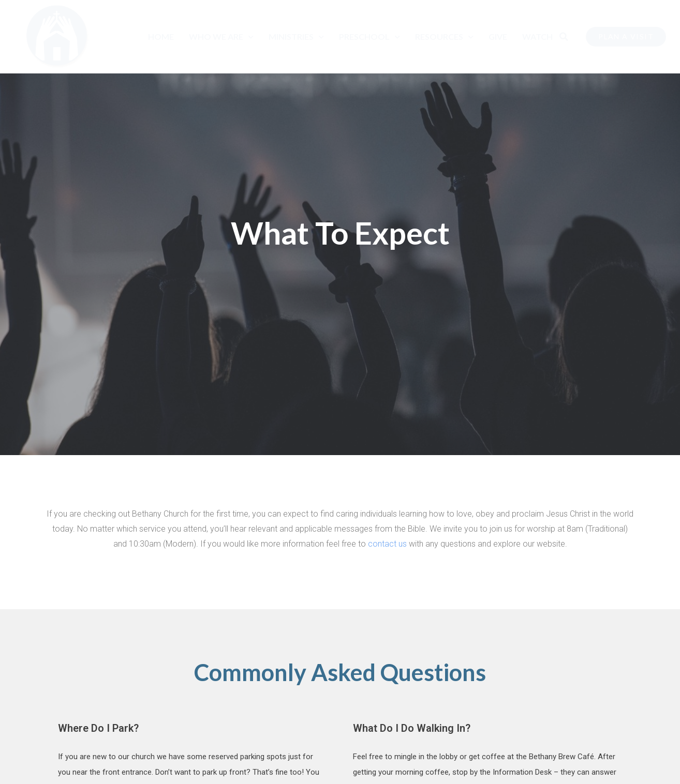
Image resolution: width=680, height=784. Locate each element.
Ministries (296, 37)
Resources (444, 37)
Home (161, 36)
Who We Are (221, 37)
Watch (537, 36)
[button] (564, 37)
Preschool (369, 37)
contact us (387, 544)
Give (498, 36)
